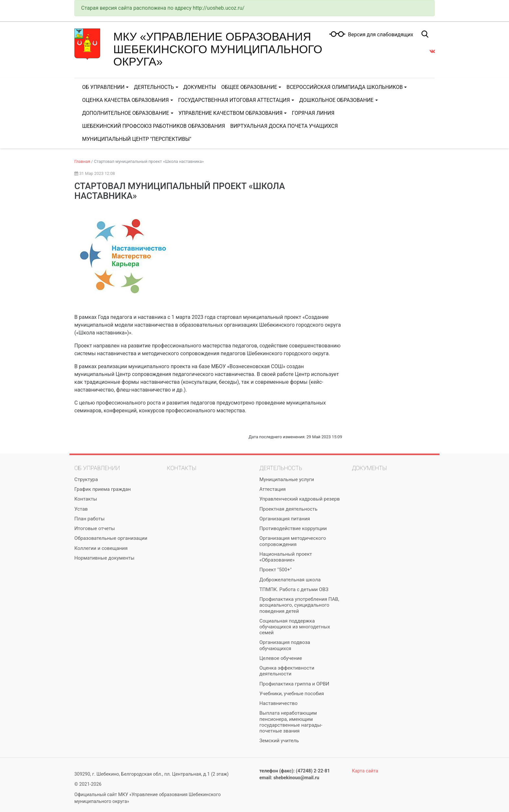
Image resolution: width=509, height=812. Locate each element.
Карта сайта (365, 771)
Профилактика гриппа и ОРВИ (294, 684)
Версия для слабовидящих (381, 35)
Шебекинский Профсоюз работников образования (154, 126)
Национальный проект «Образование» (286, 557)
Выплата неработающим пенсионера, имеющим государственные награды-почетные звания (291, 722)
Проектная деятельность (288, 509)
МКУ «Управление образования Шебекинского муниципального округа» (218, 49)
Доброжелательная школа (290, 580)
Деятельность (154, 87)
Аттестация (273, 489)
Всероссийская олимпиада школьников (344, 87)
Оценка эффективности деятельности (287, 671)
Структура (86, 479)
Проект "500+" (275, 570)
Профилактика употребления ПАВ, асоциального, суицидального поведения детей (299, 605)
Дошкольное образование (336, 100)
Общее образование (249, 87)
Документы (200, 87)
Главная (82, 161)
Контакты (86, 499)
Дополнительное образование (126, 113)
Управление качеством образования (231, 113)
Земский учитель (279, 741)
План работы (89, 519)
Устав (81, 509)
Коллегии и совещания (101, 548)
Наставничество (279, 703)
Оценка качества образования (125, 100)
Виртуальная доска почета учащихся (284, 126)
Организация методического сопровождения (293, 541)
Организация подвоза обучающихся (285, 645)
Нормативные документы (104, 558)
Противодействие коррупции (293, 528)
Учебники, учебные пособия (292, 694)
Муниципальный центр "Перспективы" (137, 139)
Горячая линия (313, 113)
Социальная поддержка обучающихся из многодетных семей (295, 627)
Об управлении (103, 87)
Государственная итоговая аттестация (234, 100)
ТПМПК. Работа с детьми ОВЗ (294, 589)
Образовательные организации (111, 538)
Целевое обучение (281, 658)
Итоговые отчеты (95, 528)
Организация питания (285, 519)
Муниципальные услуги (287, 479)
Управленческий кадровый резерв (300, 499)
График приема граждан (103, 489)
